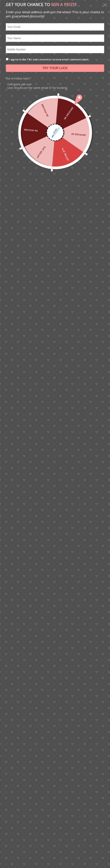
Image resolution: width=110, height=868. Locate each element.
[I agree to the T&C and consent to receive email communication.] (7, 59)
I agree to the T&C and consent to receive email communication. (49, 59)
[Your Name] (55, 38)
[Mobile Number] (55, 49)
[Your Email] (55, 27)
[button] (105, 5)
